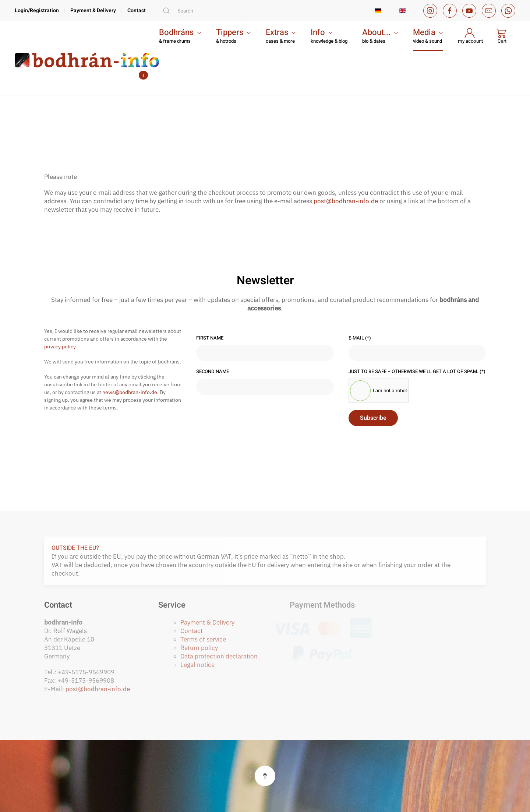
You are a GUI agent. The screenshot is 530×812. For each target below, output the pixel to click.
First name (210, 338)
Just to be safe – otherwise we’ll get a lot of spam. (417, 372)
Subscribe (373, 418)
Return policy (199, 648)
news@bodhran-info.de (130, 392)
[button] (180, 36)
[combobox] (201, 11)
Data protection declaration (219, 656)
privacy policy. (61, 347)
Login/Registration (37, 11)
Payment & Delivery (93, 11)
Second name (213, 372)
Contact (137, 11)
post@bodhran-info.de (346, 201)
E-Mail (360, 338)
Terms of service (203, 639)
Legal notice (197, 665)
